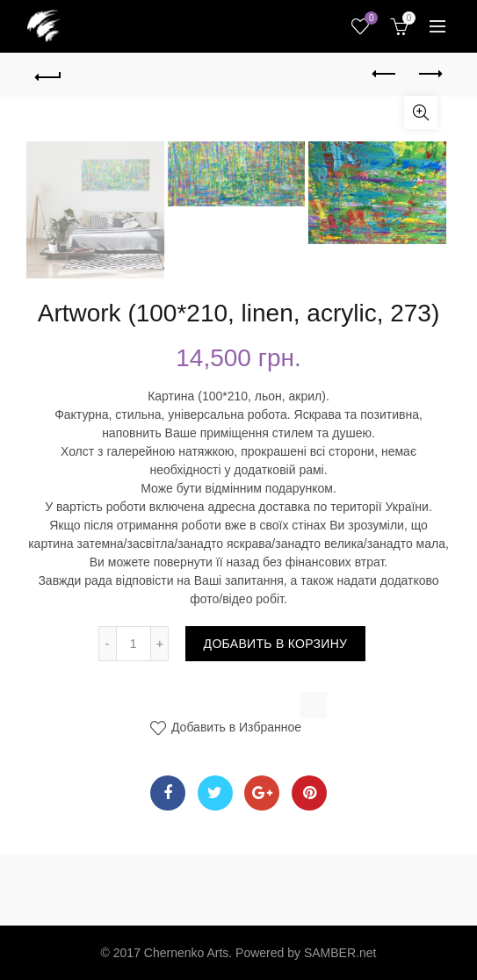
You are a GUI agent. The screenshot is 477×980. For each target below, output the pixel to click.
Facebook (168, 793)
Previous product (385, 74)
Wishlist (369, 19)
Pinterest (310, 793)
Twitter (215, 793)
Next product (429, 74)
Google (262, 793)
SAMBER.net (340, 953)
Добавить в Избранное (235, 727)
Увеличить (421, 112)
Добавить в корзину (276, 644)
